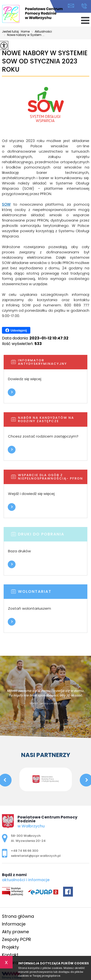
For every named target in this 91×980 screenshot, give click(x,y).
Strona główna (18, 916)
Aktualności (41, 32)
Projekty (10, 947)
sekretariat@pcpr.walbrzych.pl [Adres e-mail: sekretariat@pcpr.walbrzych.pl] (36, 856)
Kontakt (10, 955)
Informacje (14, 924)
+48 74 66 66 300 (84, 6)
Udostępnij (16, 330)
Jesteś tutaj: (11, 32)
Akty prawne (15, 932)
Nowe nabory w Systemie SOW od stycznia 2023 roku (45, 61)
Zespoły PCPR (17, 939)
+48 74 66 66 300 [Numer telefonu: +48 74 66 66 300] (25, 851)
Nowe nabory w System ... (23, 35)
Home (25, 32)
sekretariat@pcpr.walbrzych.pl (71, 6)
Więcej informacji (12, 392)
